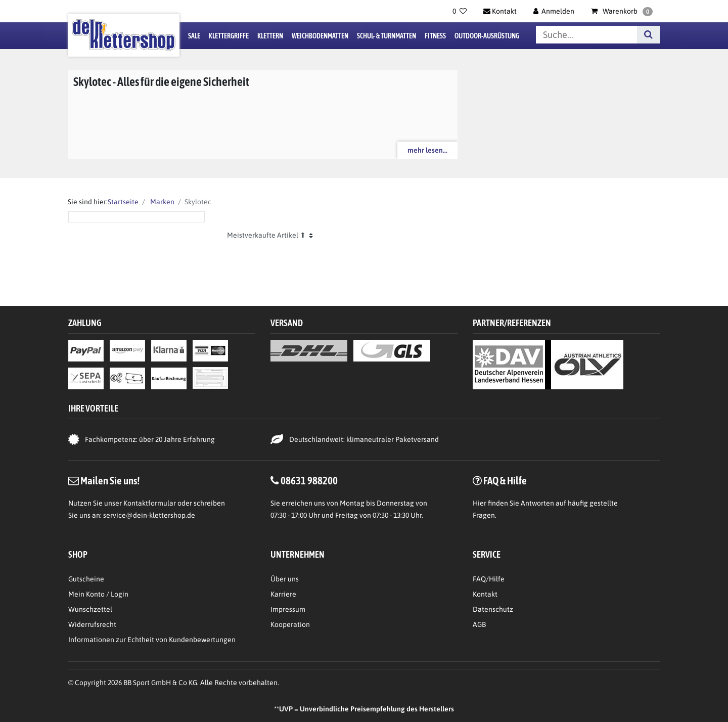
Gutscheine (86, 579)
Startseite (123, 202)
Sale (194, 36)
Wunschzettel (90, 609)
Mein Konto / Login (98, 594)
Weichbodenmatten (320, 36)
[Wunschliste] (460, 11)
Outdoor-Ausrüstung (487, 36)
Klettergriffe (229, 36)
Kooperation (290, 624)
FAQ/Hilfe (489, 579)
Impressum (288, 609)
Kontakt (485, 594)
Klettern (270, 36)
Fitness (435, 36)
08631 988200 (309, 480)
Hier (480, 503)
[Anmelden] (554, 11)
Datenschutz (493, 609)
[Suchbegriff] (586, 35)
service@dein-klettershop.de (149, 515)
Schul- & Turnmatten (386, 36)
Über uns (285, 579)
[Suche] (648, 35)
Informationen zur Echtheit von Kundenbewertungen (152, 640)
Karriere (283, 594)
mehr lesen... (427, 150)
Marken (162, 202)
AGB (479, 624)
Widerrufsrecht (92, 624)
